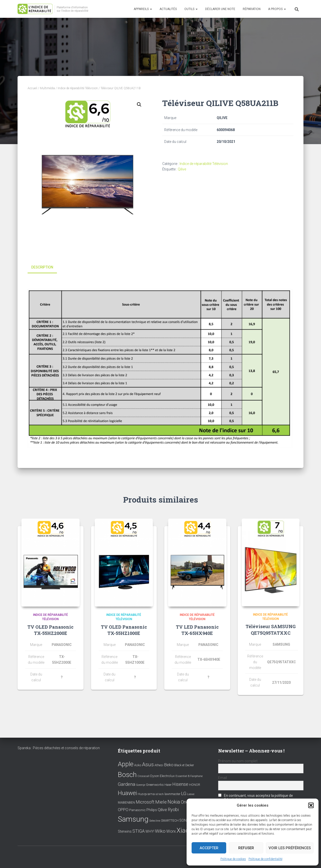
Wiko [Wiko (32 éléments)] (160, 830)
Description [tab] (42, 267)
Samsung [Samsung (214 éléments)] (133, 818)
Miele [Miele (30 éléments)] (161, 801)
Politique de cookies (233, 859)
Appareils (143, 9)
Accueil (32, 88)
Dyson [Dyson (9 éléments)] (155, 775)
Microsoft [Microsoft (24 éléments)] (145, 801)
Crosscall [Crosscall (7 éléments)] (143, 776)
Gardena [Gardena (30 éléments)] (127, 784)
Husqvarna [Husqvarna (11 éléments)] (146, 793)
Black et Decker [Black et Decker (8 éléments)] (184, 764)
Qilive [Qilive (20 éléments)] (162, 809)
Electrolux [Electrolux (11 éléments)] (167, 775)
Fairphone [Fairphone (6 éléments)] (196, 776)
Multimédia (47, 88)
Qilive (182, 169)
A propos (277, 9)
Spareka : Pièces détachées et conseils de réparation (59, 747)
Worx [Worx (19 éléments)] (171, 831)
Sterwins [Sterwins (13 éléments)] (125, 831)
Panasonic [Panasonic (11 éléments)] (137, 809)
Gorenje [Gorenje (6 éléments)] (141, 784)
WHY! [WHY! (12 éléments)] (150, 831)
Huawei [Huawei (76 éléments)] (127, 792)
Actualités (168, 9)
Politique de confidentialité (265, 859)
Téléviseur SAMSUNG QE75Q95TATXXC (271, 629)
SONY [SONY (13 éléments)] (184, 820)
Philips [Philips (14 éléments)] (152, 809)
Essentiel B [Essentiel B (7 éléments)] (183, 776)
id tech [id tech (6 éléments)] (160, 793)
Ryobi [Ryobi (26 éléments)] (173, 809)
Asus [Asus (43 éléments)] (148, 764)
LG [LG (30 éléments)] (184, 793)
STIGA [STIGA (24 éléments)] (139, 830)
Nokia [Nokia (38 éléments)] (174, 801)
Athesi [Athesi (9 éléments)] (159, 764)
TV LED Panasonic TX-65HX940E (197, 630)
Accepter (209, 848)
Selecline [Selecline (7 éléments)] (155, 820)
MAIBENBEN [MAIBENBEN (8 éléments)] (126, 802)
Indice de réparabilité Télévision (78, 88)
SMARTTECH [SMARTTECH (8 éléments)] (170, 820)
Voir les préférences (290, 848)
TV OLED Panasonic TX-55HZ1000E (124, 630)
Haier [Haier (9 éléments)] (168, 784)
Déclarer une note (220, 9)
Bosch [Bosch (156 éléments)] (127, 774)
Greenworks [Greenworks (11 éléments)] (155, 784)
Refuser (246, 848)
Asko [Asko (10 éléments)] (138, 764)
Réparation (252, 9)
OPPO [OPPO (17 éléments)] (123, 809)
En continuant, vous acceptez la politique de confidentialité (256, 797)
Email (223, 777)
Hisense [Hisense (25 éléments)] (180, 784)
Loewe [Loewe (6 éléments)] (191, 793)
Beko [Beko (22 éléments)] (169, 764)
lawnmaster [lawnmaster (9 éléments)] (172, 793)
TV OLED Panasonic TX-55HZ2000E (50, 630)
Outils (191, 9)
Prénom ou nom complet (238, 760)
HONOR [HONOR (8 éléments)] (195, 784)
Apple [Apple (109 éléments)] (126, 763)
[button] (311, 805)
